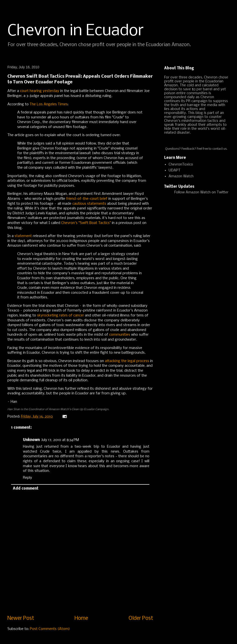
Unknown (31, 440)
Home (81, 618)
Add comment (26, 489)
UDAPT (175, 170)
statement (23, 236)
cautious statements (89, 204)
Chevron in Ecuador (76, 31)
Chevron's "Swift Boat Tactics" (86, 223)
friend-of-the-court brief (87, 199)
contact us (219, 149)
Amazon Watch (181, 176)
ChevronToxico (181, 165)
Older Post (141, 618)
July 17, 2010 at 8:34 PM (60, 440)
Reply (28, 478)
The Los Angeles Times (49, 104)
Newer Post (21, 618)
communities (120, 335)
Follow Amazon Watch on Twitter (201, 192)
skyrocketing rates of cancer (60, 315)
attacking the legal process (127, 361)
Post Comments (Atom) (50, 629)
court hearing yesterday (40, 91)
